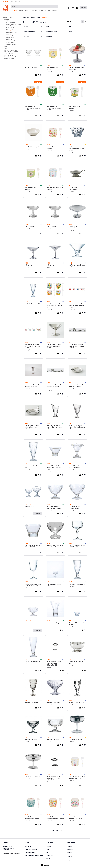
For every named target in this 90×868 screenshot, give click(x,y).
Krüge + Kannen (10, 26)
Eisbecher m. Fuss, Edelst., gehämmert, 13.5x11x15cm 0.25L (54, 663)
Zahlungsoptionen (30, 852)
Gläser (6, 48)
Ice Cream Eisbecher (52, 68)
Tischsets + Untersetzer (11, 50)
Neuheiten (27, 10)
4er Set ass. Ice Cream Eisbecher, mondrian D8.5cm (76, 306)
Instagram (70, 849)
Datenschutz (50, 855)
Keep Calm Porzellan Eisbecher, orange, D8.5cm (32, 108)
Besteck (6, 47)
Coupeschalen (9, 31)
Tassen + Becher (10, 23)
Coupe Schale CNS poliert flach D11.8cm (76, 386)
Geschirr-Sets (9, 39)
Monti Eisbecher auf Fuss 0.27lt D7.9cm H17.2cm (33, 585)
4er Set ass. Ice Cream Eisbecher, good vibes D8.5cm (33, 346)
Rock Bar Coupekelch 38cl (32, 467)
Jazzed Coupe (53, 623)
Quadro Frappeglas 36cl (77, 584)
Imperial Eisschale (75, 739)
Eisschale (30, 226)
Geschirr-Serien (10, 38)
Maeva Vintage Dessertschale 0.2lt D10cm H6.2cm (76, 149)
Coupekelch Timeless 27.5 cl (54, 585)
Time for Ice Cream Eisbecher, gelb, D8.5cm (77, 777)
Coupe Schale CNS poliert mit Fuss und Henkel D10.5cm (76, 346)
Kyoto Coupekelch (32, 662)
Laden (12, 2)
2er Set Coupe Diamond (31, 68)
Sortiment (14, 10)
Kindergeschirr (10, 29)
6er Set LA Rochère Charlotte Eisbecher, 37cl (77, 427)
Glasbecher (31, 702)
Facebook (70, 852)
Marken (21, 10)
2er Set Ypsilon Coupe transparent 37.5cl (54, 468)
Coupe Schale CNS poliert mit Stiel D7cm (32, 386)
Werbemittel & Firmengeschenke (34, 855)
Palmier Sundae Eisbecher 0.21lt (77, 266)
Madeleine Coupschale (33, 147)
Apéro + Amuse (10, 28)
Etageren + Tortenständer (13, 36)
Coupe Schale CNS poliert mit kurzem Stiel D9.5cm (54, 346)
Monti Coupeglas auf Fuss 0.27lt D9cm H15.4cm (77, 546)
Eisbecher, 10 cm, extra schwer (77, 68)
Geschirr (6, 19)
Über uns (49, 846)
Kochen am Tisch (9, 59)
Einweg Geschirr (10, 43)
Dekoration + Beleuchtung (11, 57)
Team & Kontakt (18, 2)
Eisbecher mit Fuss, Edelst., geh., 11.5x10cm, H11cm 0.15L (54, 778)
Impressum (49, 858)
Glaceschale (53, 702)
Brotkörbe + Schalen (10, 55)
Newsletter (28, 846)
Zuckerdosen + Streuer (12, 41)
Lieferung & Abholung (31, 849)
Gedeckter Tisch (7, 17)
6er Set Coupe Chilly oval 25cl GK (33, 546)
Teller (7, 21)
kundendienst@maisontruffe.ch (11, 853)
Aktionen (34, 10)
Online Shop (6, 2)
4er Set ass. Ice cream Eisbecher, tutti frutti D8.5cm (54, 306)
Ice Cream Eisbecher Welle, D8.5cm (76, 818)
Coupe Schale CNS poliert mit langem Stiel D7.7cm (54, 387)
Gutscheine (55, 10)
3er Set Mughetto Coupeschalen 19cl (55, 546)
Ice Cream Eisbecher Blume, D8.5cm (32, 818)
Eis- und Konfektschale (73, 227)
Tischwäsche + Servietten (11, 52)
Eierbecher (9, 34)
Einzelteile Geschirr (11, 44)
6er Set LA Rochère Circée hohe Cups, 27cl (54, 427)
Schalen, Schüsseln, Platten (13, 24)
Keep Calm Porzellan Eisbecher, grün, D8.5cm (54, 108)
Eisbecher (30, 265)
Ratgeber (47, 10)
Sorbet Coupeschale (30, 623)
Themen (41, 10)
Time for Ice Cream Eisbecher (55, 188)
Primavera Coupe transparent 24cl (76, 467)
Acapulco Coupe (29, 506)
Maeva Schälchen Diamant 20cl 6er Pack (77, 624)
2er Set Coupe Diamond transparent (54, 507)
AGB (47, 852)
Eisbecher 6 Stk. (77, 702)
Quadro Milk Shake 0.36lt (33, 304)
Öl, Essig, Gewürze (9, 54)
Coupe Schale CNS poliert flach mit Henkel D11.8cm (32, 427)
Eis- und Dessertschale (73, 188)
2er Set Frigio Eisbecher (33, 776)
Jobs (47, 849)
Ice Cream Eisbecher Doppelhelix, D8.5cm (55, 818)
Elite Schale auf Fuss (76, 663)
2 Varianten (38, 514)
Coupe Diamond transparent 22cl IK (74, 507)
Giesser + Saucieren (11, 33)
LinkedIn (69, 846)
